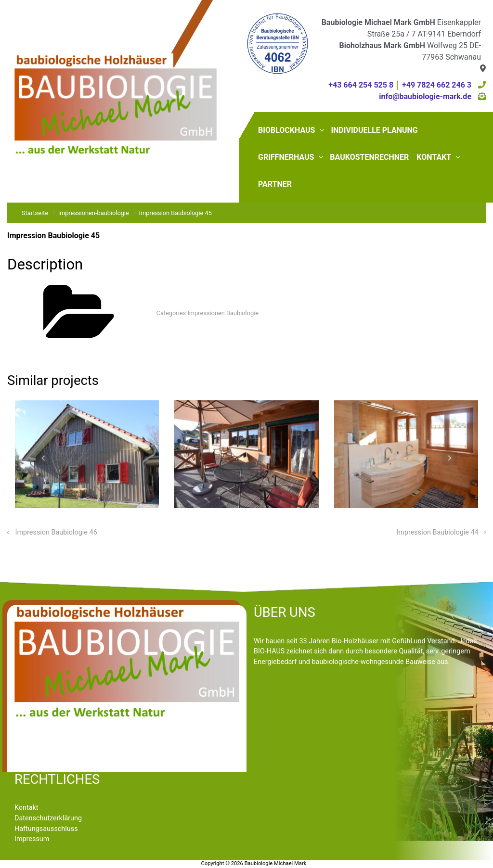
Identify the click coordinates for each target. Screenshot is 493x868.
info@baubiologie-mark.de (425, 96)
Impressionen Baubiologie (223, 313)
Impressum (32, 839)
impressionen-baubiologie (94, 213)
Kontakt (26, 808)
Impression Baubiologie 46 (56, 532)
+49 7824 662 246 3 (437, 85)
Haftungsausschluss (46, 829)
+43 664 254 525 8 (361, 85)
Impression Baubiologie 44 (437, 532)
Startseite (35, 213)
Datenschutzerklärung (48, 818)
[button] (43, 458)
